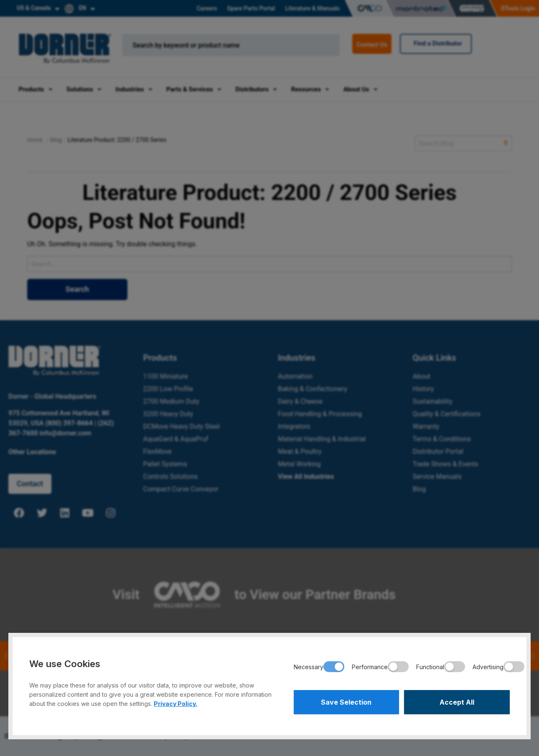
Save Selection (346, 702)
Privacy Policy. (175, 704)
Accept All (457, 702)
